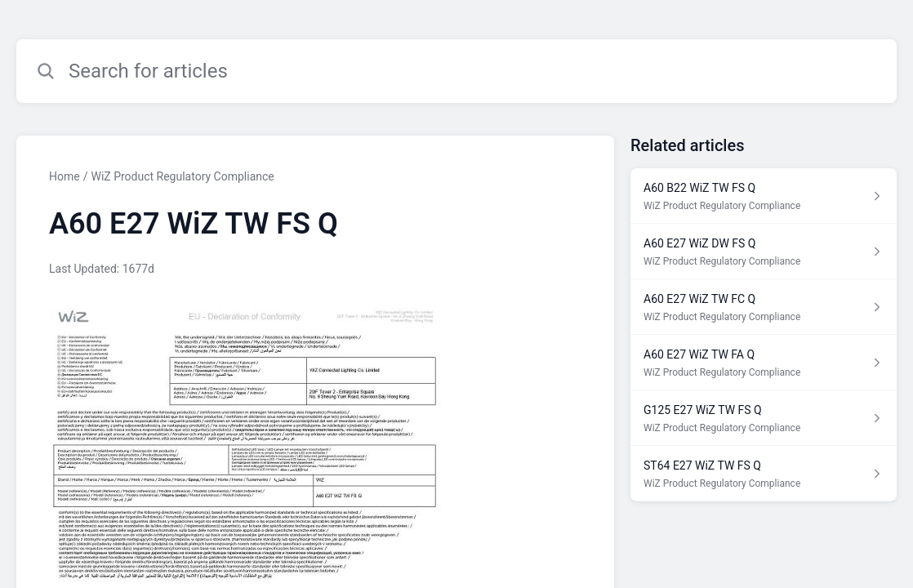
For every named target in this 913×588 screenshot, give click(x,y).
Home (65, 176)
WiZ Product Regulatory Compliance (182, 176)
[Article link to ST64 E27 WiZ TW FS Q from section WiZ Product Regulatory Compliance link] (764, 474)
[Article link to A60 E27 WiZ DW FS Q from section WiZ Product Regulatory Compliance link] (764, 252)
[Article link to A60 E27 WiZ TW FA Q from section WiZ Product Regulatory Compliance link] (764, 363)
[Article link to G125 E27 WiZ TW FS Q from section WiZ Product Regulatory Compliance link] (764, 418)
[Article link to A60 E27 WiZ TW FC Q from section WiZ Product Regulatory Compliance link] (764, 307)
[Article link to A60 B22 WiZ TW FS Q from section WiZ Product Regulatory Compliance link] (764, 196)
